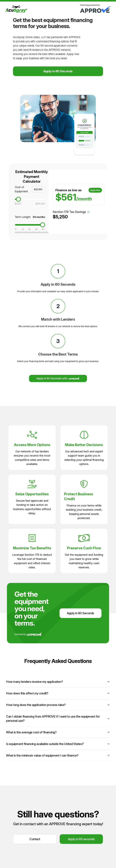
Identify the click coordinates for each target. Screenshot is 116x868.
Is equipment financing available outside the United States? (58, 744)
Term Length (23, 217)
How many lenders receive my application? (58, 682)
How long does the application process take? (58, 705)
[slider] (18, 199)
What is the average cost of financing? (58, 732)
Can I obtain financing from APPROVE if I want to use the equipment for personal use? (58, 719)
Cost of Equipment (21, 189)
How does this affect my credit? (58, 693)
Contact (35, 839)
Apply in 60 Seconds (58, 71)
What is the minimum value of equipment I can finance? (58, 756)
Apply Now (95, 190)
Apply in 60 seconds (81, 839)
